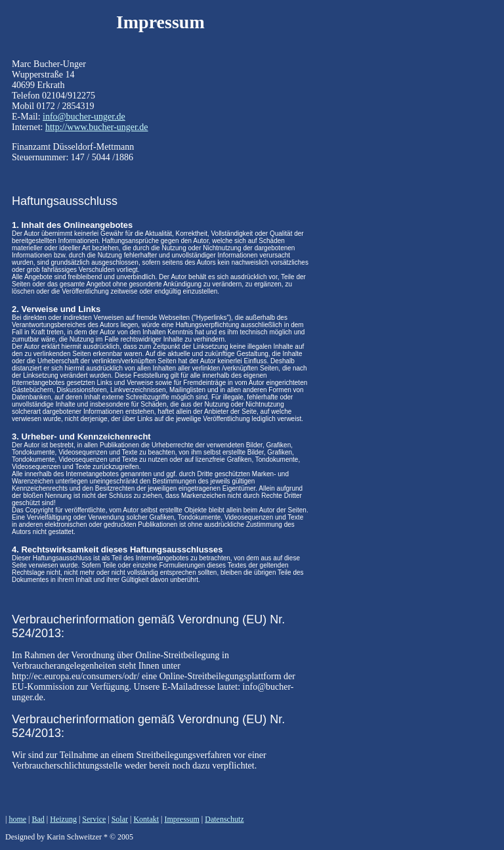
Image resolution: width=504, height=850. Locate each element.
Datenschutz (224, 819)
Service (94, 819)
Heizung (63, 819)
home (17, 819)
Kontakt (146, 819)
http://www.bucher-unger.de (97, 127)
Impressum (182, 819)
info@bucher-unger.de (84, 117)
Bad (38, 819)
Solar (120, 819)
